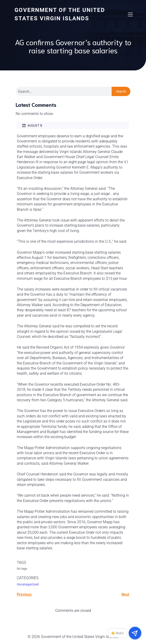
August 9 (32, 125)
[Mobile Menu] (130, 14)
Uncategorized (28, 584)
